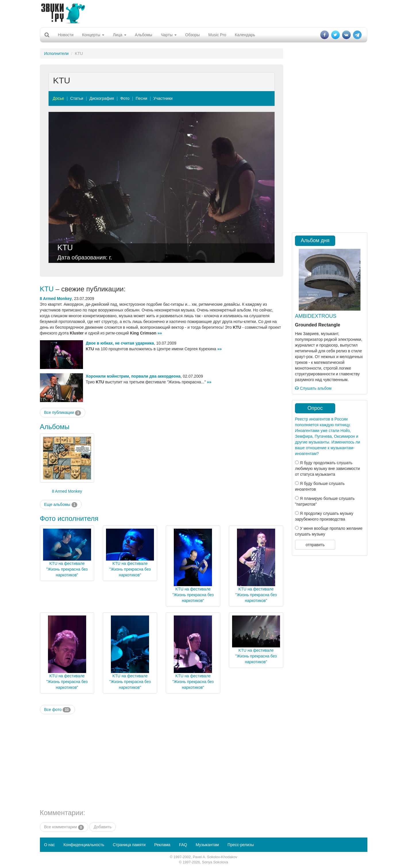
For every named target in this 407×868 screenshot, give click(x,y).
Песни (141, 98)
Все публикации (63, 413)
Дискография (102, 98)
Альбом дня (315, 240)
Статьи (77, 98)
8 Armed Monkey (56, 299)
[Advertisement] (204, 13)
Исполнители (56, 53)
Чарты (169, 35)
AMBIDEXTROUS (316, 316)
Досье (59, 98)
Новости (66, 35)
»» (160, 333)
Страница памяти (129, 845)
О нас (50, 845)
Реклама (162, 845)
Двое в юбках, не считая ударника (120, 343)
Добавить (103, 827)
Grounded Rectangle (318, 325)
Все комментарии (64, 827)
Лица (120, 35)
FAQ (183, 845)
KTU (65, 248)
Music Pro (217, 35)
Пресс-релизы (241, 845)
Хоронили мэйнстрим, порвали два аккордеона (133, 376)
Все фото (57, 710)
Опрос (315, 408)
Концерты (93, 35)
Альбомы (144, 35)
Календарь (245, 35)
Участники (163, 98)
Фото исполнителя (69, 518)
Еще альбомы (61, 505)
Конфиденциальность (84, 845)
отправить (315, 545)
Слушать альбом (313, 388)
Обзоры (193, 35)
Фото (125, 98)
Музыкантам (207, 845)
